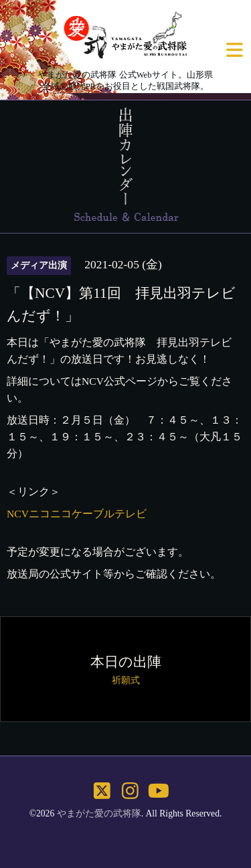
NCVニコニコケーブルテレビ (77, 514)
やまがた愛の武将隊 (99, 813)
